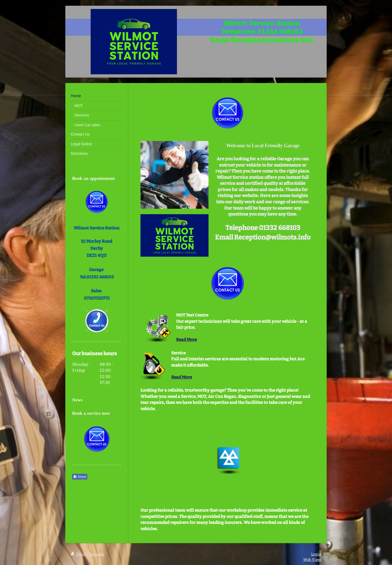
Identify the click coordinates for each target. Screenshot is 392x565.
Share (80, 477)
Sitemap (97, 554)
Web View (312, 560)
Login (316, 554)
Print (79, 554)
